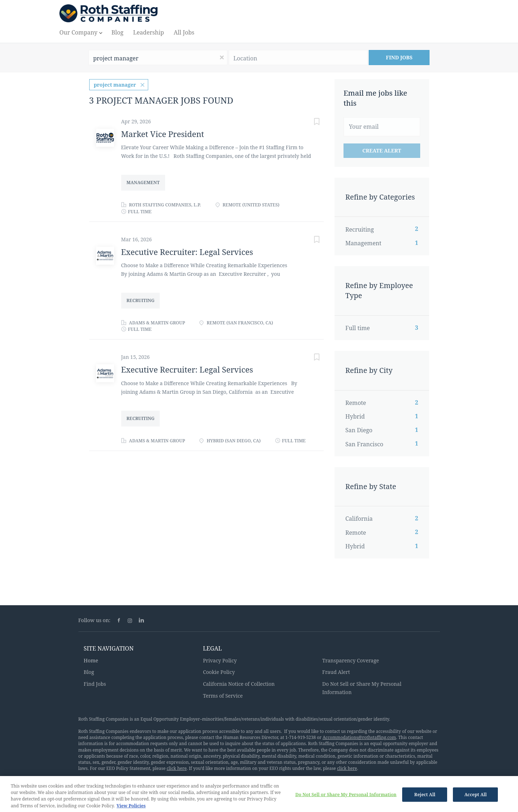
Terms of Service (223, 696)
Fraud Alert (336, 672)
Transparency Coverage (351, 660)
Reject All (425, 797)
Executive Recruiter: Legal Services (187, 252)
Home (91, 660)
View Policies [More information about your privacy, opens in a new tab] (131, 809)
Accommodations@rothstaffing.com (359, 737)
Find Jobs (399, 57)
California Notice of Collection (239, 684)
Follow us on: (94, 620)
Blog (89, 672)
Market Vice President (163, 134)
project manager (115, 85)
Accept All (476, 797)
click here (177, 768)
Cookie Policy (219, 672)
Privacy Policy (220, 660)
